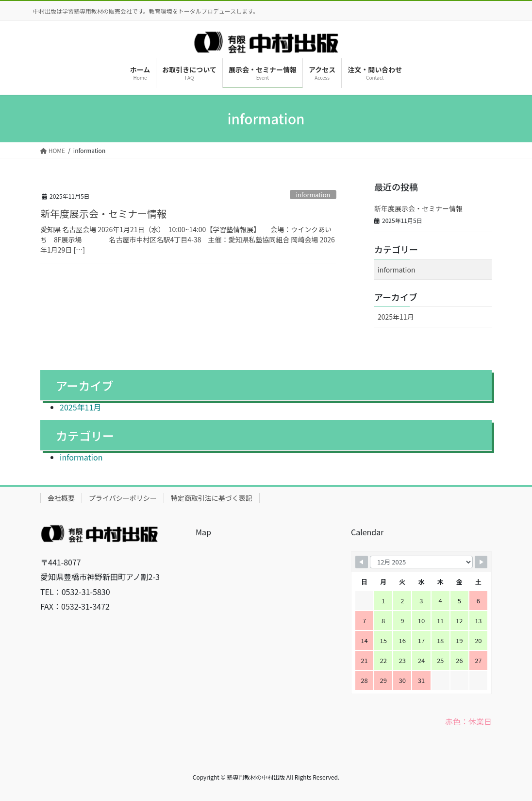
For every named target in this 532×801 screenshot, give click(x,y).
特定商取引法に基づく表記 (212, 498)
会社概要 (61, 498)
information (313, 195)
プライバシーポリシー (123, 498)
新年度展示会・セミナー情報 (103, 213)
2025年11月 (396, 317)
